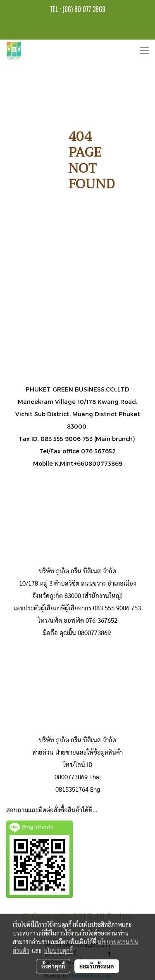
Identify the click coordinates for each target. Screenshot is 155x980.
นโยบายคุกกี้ (58, 950)
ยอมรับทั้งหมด (97, 966)
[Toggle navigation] (144, 51)
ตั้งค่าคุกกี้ (53, 966)
